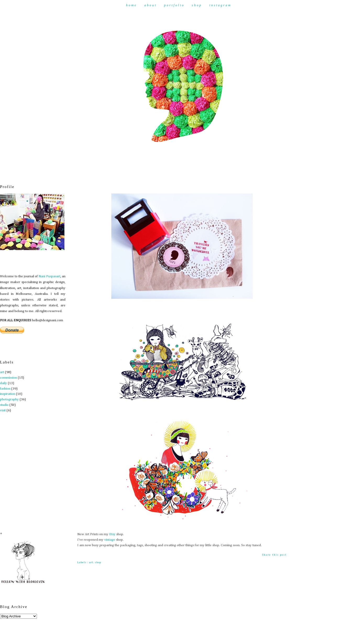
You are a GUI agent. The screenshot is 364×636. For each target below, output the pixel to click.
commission (9, 378)
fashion (5, 389)
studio (4, 405)
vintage (110, 540)
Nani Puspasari (49, 276)
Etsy (112, 534)
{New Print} (91, 186)
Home (131, 5)
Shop (197, 5)
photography (9, 399)
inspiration (8, 394)
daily (4, 383)
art (2, 372)
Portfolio (174, 5)
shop (98, 562)
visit (3, 410)
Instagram (220, 5)
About (150, 5)
